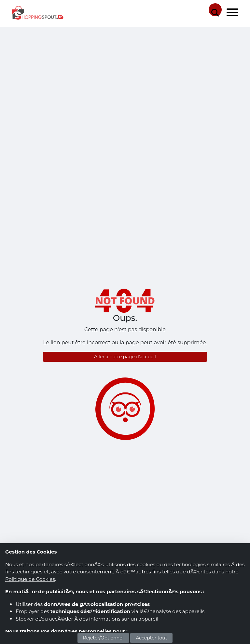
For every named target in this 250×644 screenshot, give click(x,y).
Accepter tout (151, 638)
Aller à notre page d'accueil (125, 357)
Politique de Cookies (30, 579)
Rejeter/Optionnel (103, 638)
